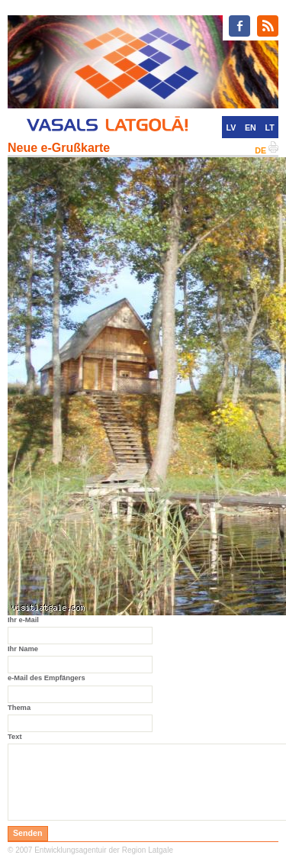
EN (251, 127)
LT (270, 127)
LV (231, 127)
